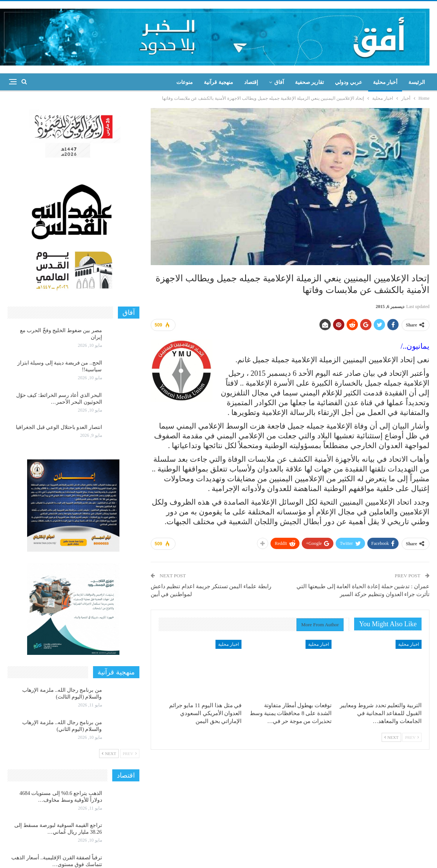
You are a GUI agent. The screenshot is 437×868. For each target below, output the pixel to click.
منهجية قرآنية (218, 82)
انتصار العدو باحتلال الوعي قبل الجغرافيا (59, 427)
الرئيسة (417, 82)
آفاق (279, 82)
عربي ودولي (348, 82)
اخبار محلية (409, 644)
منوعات (185, 82)
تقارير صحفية (310, 82)
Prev (412, 737)
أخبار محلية (385, 82)
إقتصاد (251, 82)
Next (391, 737)
